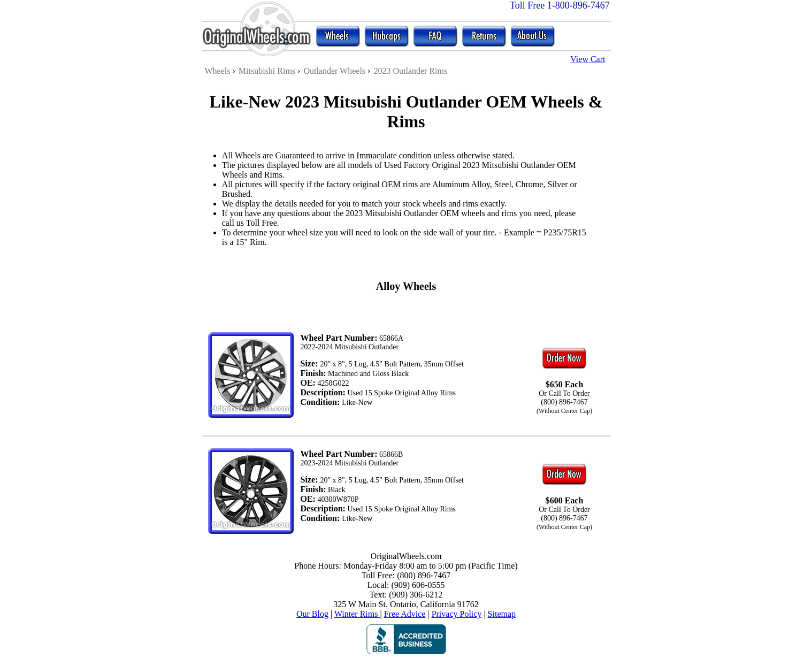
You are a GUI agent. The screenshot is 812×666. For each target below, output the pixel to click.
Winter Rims (357, 614)
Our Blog (312, 614)
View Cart (588, 59)
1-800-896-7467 (579, 5)
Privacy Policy (457, 614)
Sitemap (502, 614)
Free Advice (405, 614)
